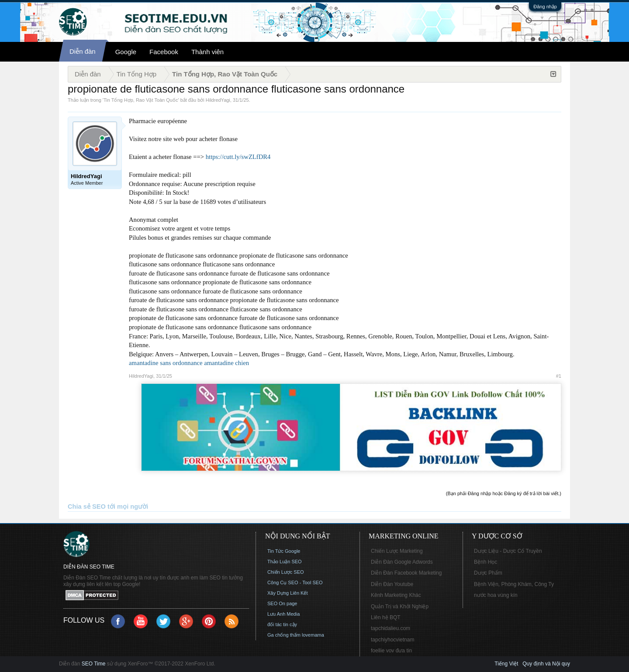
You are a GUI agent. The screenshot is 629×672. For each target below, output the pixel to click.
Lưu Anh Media (283, 614)
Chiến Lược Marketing (397, 551)
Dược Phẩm (488, 573)
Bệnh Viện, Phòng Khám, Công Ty (514, 584)
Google (126, 52)
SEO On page (282, 603)
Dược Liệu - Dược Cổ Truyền (508, 551)
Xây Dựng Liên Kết (288, 593)
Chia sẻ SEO (87, 507)
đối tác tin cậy (282, 624)
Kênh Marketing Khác (396, 595)
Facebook (164, 52)
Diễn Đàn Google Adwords (402, 562)
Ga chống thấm (284, 635)
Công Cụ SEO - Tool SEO (295, 582)
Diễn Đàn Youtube (392, 584)
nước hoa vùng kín (496, 595)
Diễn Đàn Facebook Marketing (406, 573)
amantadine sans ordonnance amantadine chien (189, 363)
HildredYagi (218, 100)
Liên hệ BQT (386, 617)
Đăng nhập (545, 7)
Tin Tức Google (284, 551)
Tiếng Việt (506, 664)
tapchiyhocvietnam (392, 640)
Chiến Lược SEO (286, 572)
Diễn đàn (83, 51)
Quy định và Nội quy (546, 664)
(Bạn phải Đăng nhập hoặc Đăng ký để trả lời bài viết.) (504, 493)
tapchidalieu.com (391, 628)
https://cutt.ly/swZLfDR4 (238, 157)
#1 (559, 376)
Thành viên (207, 52)
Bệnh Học (486, 562)
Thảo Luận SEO (285, 562)
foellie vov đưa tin (391, 651)
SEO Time (94, 664)
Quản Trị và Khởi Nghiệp (400, 607)
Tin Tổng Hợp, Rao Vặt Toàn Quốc (141, 100)
